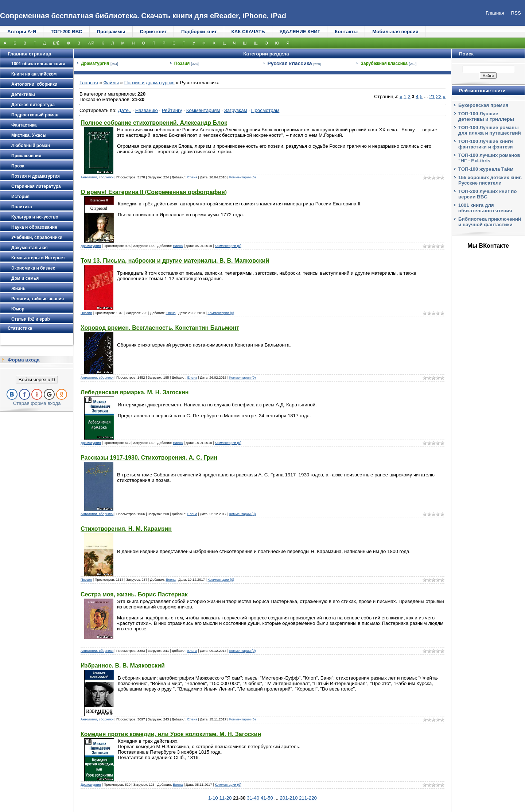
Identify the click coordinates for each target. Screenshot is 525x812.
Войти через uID (37, 380)
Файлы (111, 83)
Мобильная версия (395, 32)
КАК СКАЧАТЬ (248, 32)
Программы (111, 32)
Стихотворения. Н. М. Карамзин (126, 529)
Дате (123, 110)
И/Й (91, 43)
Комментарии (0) (243, 177)
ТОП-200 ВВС (67, 32)
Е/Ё (56, 43)
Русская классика (290, 63)
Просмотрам (265, 110)
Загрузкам (236, 110)
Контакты (346, 32)
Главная (89, 83)
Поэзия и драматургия (149, 83)
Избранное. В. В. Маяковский (123, 666)
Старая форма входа (37, 403)
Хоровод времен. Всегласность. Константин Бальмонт (160, 328)
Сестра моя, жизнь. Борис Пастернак (134, 594)
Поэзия (182, 63)
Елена (192, 177)
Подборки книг (199, 32)
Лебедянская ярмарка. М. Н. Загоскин (135, 392)
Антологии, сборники (97, 177)
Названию (147, 110)
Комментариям (203, 110)
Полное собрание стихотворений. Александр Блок (154, 123)
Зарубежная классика (384, 63)
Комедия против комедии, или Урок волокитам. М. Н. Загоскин (171, 734)
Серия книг (153, 32)
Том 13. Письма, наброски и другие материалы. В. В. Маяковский (175, 261)
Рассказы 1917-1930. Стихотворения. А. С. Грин (149, 458)
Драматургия (95, 63)
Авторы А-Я (22, 32)
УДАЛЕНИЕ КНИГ (300, 32)
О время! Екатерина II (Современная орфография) (154, 192)
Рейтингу (172, 110)
